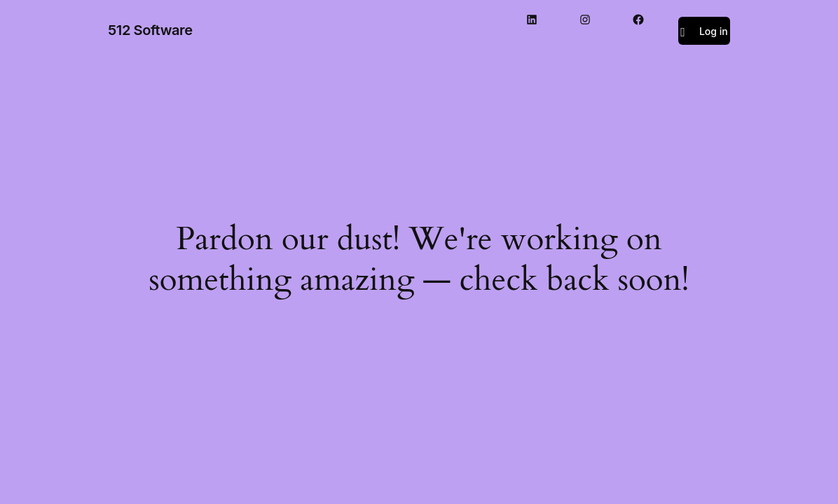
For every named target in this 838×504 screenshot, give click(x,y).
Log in (714, 31)
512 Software (150, 30)
